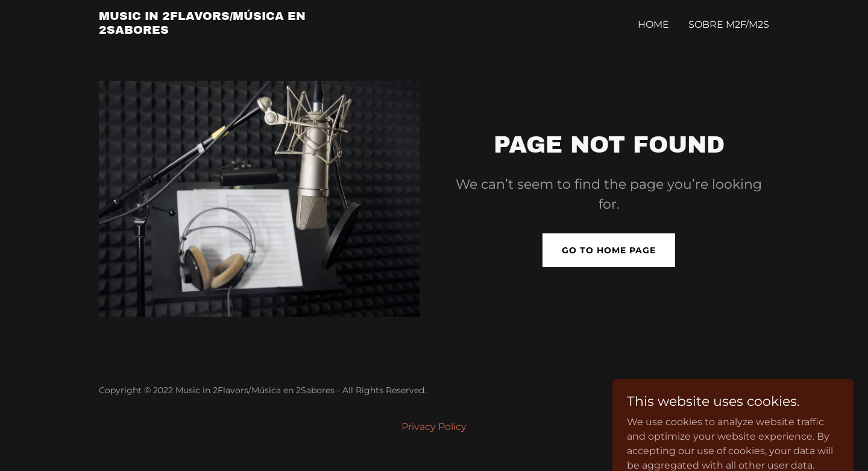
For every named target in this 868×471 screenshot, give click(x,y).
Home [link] (653, 24)
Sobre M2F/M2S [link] (729, 24)
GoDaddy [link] (749, 390)
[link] (216, 30)
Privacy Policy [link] (434, 427)
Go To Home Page (609, 250)
